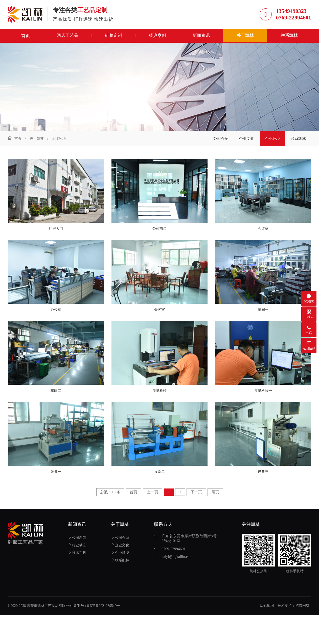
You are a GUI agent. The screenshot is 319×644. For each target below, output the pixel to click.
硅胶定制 (113, 37)
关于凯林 (245, 37)
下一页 (196, 494)
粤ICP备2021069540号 (103, 608)
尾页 (215, 494)
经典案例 (157, 37)
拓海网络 (302, 608)
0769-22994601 (294, 18)
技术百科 (77, 555)
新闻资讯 (201, 37)
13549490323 (291, 12)
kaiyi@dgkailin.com (177, 558)
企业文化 (247, 140)
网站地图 (267, 608)
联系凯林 (289, 37)
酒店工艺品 (67, 37)
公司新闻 (77, 539)
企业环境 (272, 140)
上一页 (153, 494)
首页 (26, 37)
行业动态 (77, 547)
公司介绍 (221, 140)
